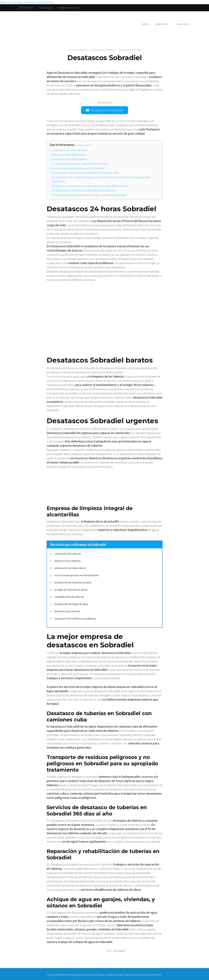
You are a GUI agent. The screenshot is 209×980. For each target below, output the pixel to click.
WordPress (155, 973)
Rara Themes (125, 973)
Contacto (183, 24)
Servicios (161, 24)
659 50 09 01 (26, 8)
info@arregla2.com (68, 8)
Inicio (145, 24)
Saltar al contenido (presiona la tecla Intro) (27, 2)
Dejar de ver (83, 144)
